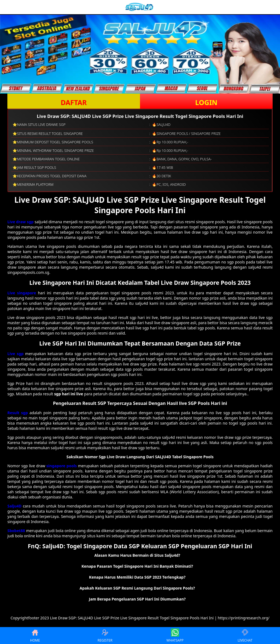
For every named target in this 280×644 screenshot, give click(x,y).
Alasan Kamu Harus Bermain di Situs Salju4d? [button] (137, 555)
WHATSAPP (175, 636)
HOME (35, 636)
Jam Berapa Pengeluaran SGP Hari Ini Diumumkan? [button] (137, 599)
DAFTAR (74, 102)
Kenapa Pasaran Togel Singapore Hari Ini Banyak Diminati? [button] (137, 566)
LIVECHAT (245, 636)
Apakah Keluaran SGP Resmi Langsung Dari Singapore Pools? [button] (137, 588)
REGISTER (105, 636)
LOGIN (206, 102)
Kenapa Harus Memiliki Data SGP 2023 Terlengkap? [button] (137, 577)
